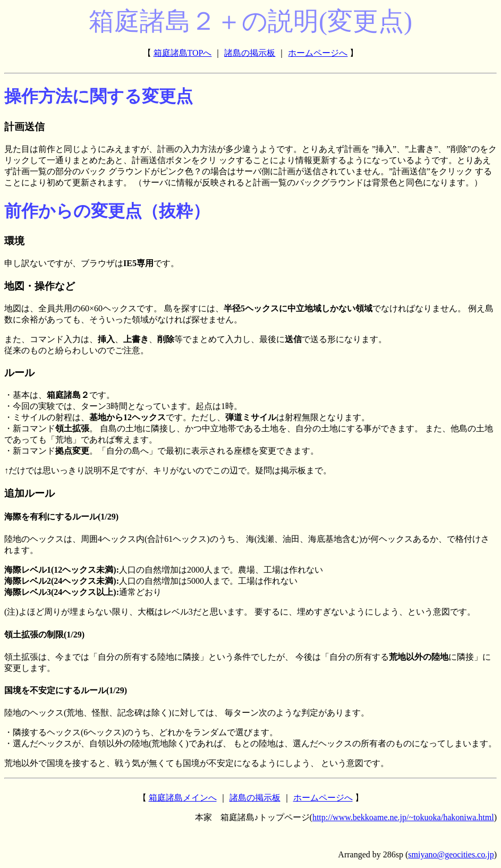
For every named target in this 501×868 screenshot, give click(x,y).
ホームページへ (318, 53)
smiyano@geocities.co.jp (451, 854)
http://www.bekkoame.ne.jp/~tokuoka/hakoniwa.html (403, 817)
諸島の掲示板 (250, 53)
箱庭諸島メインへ (183, 798)
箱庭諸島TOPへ (183, 53)
